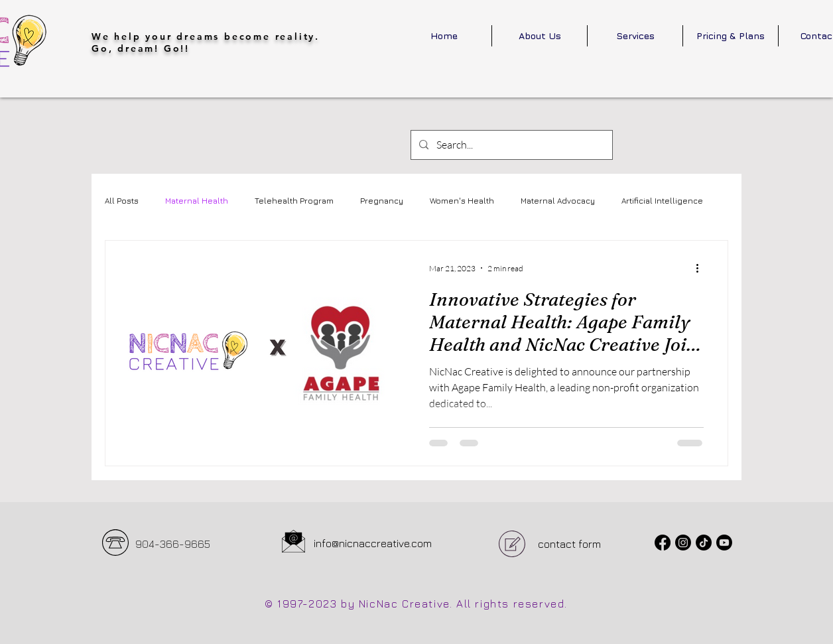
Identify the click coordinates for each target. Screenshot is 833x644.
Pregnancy (382, 201)
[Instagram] (683, 543)
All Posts (122, 201)
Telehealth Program (294, 201)
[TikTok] (704, 543)
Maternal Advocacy (558, 201)
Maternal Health (197, 201)
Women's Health (462, 201)
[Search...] (510, 145)
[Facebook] (663, 543)
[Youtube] (724, 543)
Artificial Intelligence (662, 201)
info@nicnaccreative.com (373, 543)
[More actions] (702, 268)
